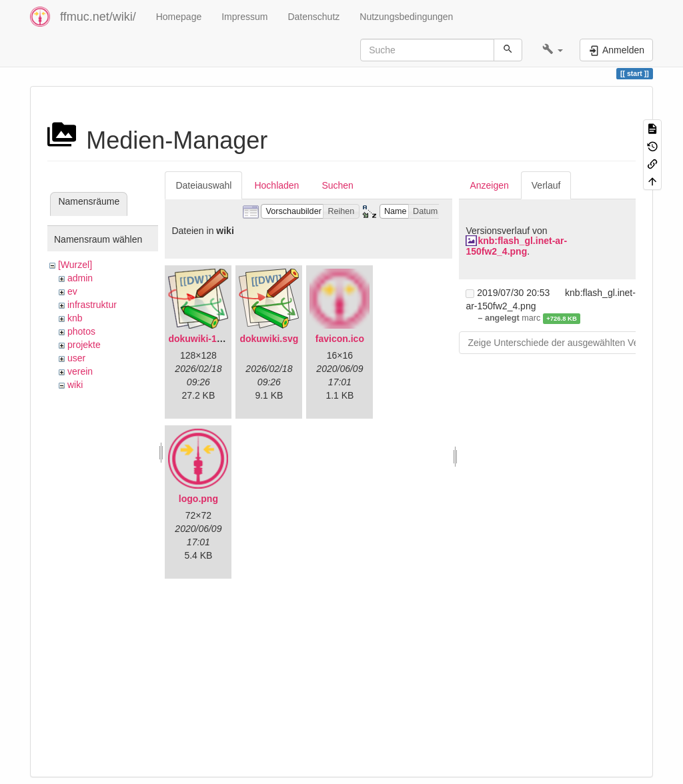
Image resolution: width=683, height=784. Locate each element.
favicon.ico (340, 339)
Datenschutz (313, 17)
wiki (75, 385)
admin (80, 278)
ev (72, 291)
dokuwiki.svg (269, 339)
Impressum (244, 17)
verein (80, 371)
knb (75, 318)
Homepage (179, 17)
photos (81, 331)
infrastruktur (92, 305)
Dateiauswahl (203, 185)
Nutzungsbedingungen (406, 17)
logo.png (198, 499)
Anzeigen (489, 185)
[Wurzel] (75, 265)
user (76, 358)
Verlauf (546, 185)
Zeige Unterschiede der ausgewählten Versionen (568, 343)
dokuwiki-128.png (207, 339)
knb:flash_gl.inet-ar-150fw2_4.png (516, 246)
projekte (84, 345)
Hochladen (276, 185)
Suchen (337, 185)
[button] (553, 50)
